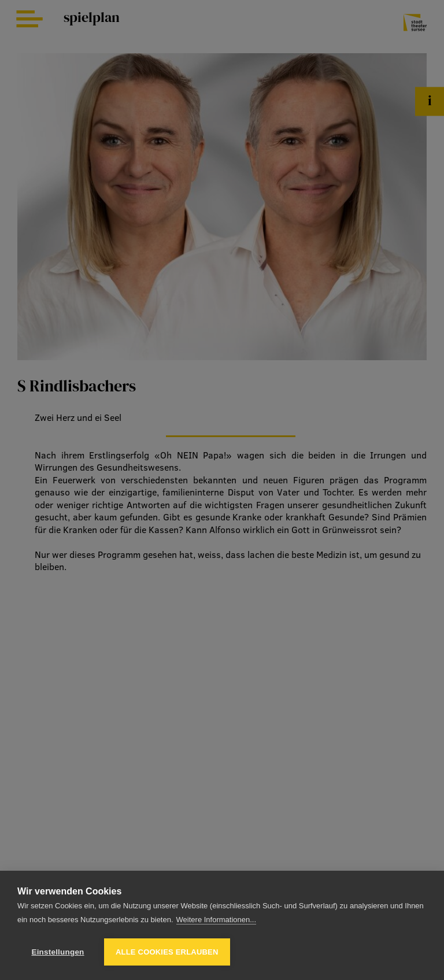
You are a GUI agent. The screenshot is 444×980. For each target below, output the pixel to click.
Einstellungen (58, 952)
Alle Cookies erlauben (167, 952)
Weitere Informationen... (217, 920)
